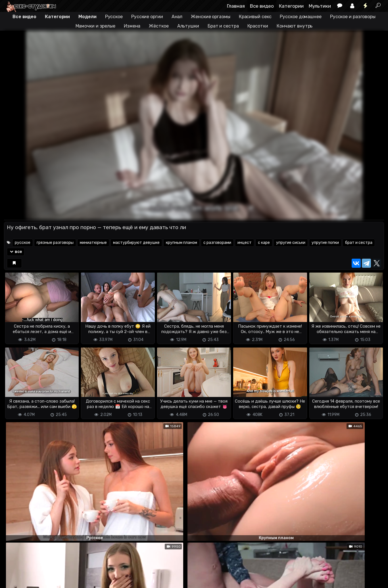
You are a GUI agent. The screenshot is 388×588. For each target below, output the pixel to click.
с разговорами (217, 243)
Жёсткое (159, 26)
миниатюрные (93, 243)
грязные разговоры (55, 243)
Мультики (320, 6)
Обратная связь (63, 580)
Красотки (258, 26)
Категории (291, 6)
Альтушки (188, 26)
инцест (245, 243)
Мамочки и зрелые (95, 26)
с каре (264, 243)
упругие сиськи (291, 243)
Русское (114, 17)
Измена (132, 26)
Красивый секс (255, 17)
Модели (87, 17)
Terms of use (33, 580)
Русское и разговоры (353, 17)
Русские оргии (147, 17)
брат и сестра (359, 243)
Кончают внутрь (295, 26)
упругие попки (325, 243)
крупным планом (182, 243)
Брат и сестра (223, 26)
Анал (177, 17)
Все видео (262, 6)
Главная (236, 6)
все (16, 252)
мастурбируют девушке (136, 243)
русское (23, 243)
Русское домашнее (301, 17)
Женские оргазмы (211, 17)
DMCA (13, 580)
